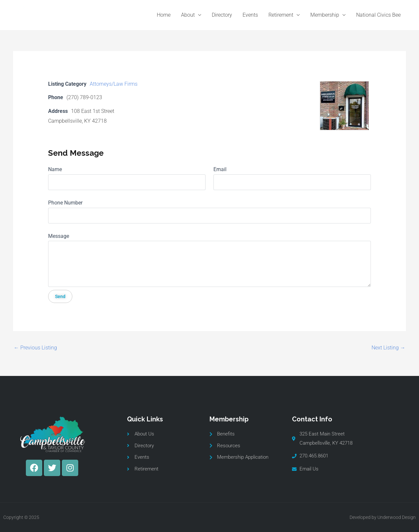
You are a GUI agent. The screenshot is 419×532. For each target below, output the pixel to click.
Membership (325, 15)
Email (220, 169)
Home (164, 15)
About (188, 15)
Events (250, 15)
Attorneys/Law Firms (114, 84)
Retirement (281, 15)
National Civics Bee (378, 15)
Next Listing (388, 348)
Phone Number (65, 203)
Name (55, 169)
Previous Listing (35, 348)
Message (59, 236)
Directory (222, 15)
